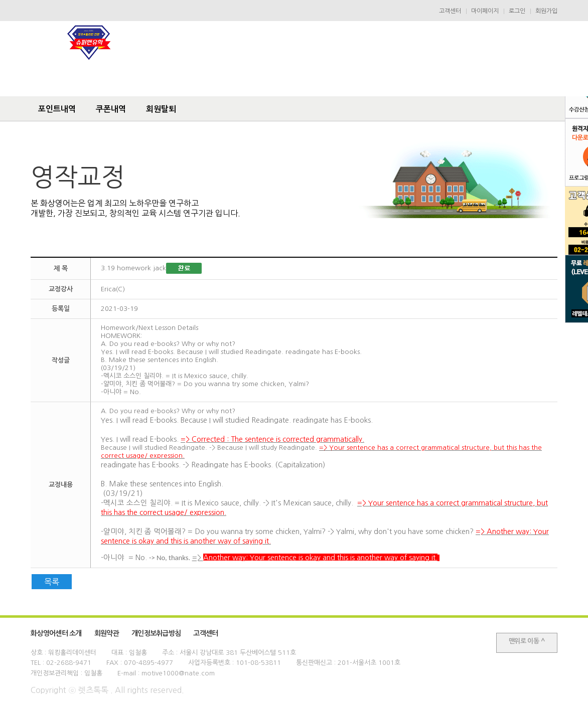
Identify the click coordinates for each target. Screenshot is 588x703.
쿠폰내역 (111, 109)
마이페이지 (485, 11)
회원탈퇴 (161, 109)
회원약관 (107, 633)
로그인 (517, 11)
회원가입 (546, 11)
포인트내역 (57, 109)
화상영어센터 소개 (56, 633)
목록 (52, 582)
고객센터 (450, 11)
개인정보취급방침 (156, 633)
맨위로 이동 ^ (527, 641)
